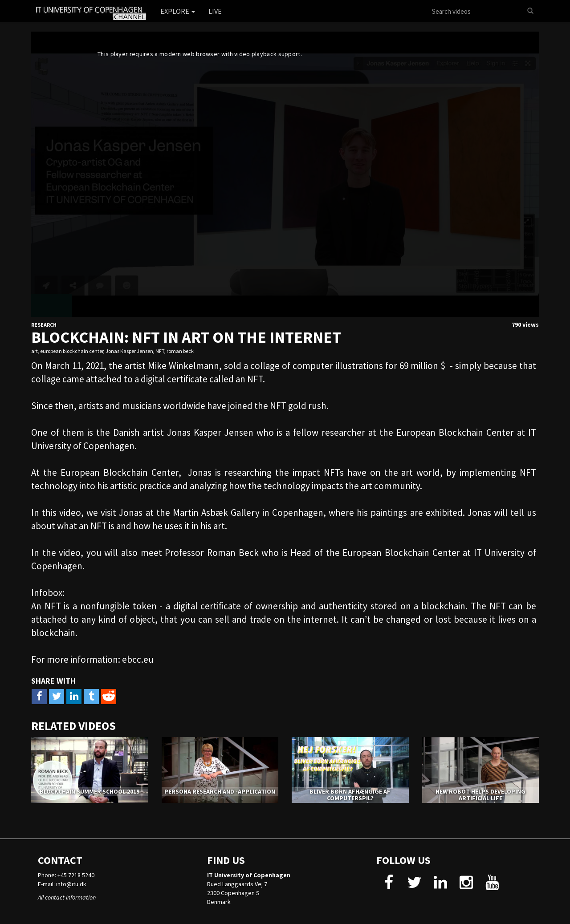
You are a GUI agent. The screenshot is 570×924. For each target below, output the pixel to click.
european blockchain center (72, 351)
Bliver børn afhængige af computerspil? (350, 795)
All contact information (67, 897)
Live (215, 11)
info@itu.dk (71, 884)
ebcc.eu (138, 659)
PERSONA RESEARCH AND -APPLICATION (220, 791)
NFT (160, 351)
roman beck (180, 351)
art (35, 351)
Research (44, 325)
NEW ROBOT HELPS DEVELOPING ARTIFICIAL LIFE (480, 795)
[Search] (530, 11)
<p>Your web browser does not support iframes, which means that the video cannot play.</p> (285, 174)
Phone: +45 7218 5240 (66, 875)
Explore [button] (178, 11)
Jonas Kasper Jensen (129, 351)
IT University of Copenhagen (249, 875)
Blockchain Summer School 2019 (90, 791)
